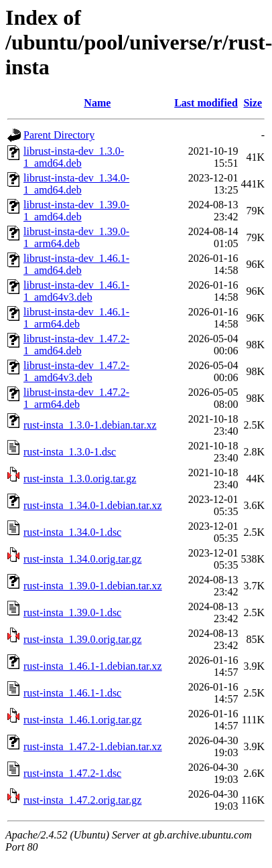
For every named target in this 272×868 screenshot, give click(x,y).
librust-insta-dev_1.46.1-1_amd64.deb (76, 264)
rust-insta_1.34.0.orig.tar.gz (82, 559)
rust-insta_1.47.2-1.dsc (72, 773)
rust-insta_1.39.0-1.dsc (72, 612)
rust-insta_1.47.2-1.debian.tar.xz (93, 746)
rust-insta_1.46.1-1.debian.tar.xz (93, 666)
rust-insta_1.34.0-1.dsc (72, 532)
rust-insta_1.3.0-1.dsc (70, 452)
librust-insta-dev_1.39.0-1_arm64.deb (76, 237)
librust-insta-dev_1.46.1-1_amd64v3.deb (76, 291)
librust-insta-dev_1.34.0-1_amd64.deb (76, 184)
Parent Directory (59, 135)
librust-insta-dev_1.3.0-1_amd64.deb (74, 157)
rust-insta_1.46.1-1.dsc (72, 693)
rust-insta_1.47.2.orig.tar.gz (82, 800)
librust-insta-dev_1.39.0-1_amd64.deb (76, 211)
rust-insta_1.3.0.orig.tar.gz (80, 479)
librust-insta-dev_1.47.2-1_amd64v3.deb (76, 371)
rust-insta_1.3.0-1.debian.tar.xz (90, 425)
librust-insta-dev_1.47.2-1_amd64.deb (76, 345)
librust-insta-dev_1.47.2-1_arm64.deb (76, 398)
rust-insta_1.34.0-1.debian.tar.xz (93, 505)
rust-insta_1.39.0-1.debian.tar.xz (93, 586)
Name (97, 103)
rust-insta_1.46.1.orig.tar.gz (82, 720)
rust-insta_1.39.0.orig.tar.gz (82, 639)
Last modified (206, 103)
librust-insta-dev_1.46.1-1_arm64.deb (76, 318)
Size (253, 103)
